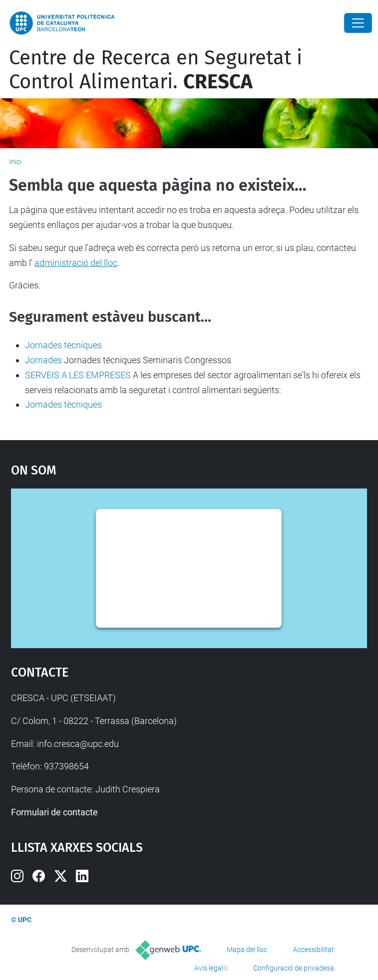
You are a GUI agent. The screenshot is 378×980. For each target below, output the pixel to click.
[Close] (358, 23)
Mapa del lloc (247, 950)
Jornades (43, 360)
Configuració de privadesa (294, 968)
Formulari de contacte (54, 812)
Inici (15, 162)
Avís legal (209, 968)
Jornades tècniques (63, 345)
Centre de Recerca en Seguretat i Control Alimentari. (156, 70)
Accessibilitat (314, 950)
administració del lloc (76, 263)
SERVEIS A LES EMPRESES (78, 375)
